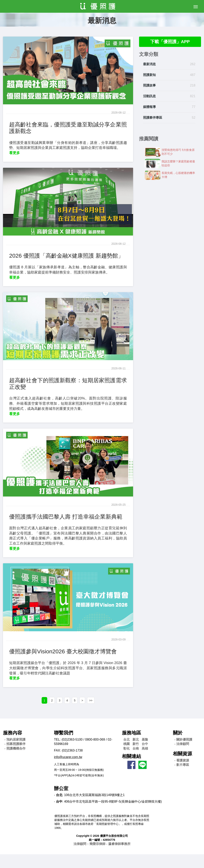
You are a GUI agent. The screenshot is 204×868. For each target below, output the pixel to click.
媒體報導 (149, 108)
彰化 (127, 762)
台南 (136, 762)
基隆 (145, 753)
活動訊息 (149, 97)
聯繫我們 (64, 747)
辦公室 (61, 802)
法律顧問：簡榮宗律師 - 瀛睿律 (102, 858)
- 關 (183, 753)
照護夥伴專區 (153, 118)
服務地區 (131, 747)
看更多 (15, 153)
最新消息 (149, 65)
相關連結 (131, 770)
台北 (127, 753)
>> (95, 714)
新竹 (136, 758)
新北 (136, 753)
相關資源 (182, 768)
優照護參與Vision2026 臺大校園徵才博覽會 (67, 664)
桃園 (127, 758)
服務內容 (13, 747)
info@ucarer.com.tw (68, 771)
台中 (145, 758)
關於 (178, 747)
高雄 (145, 762)
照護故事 (149, 86)
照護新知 (149, 75)
